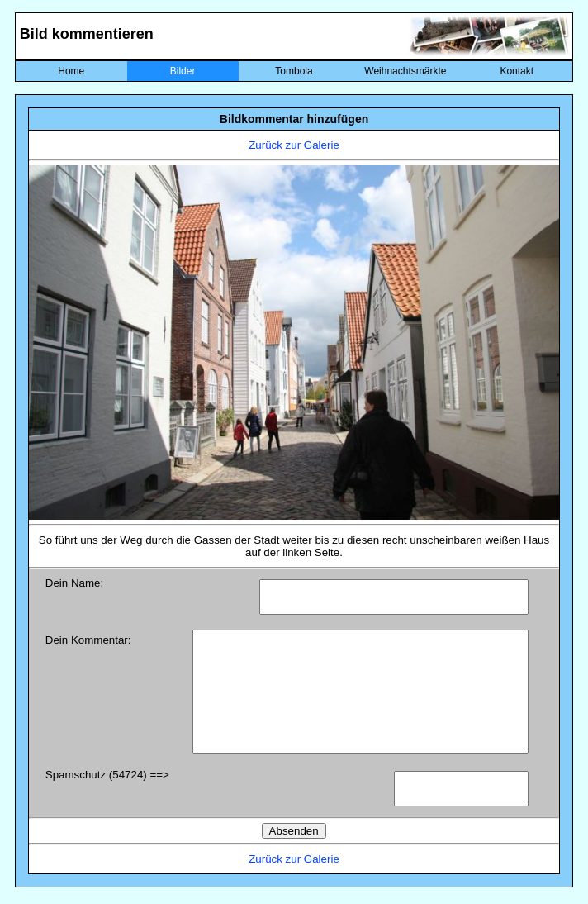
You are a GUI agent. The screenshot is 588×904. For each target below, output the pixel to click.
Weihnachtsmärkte (405, 71)
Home (71, 71)
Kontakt (517, 71)
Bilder (183, 71)
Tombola (294, 71)
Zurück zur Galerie (294, 145)
